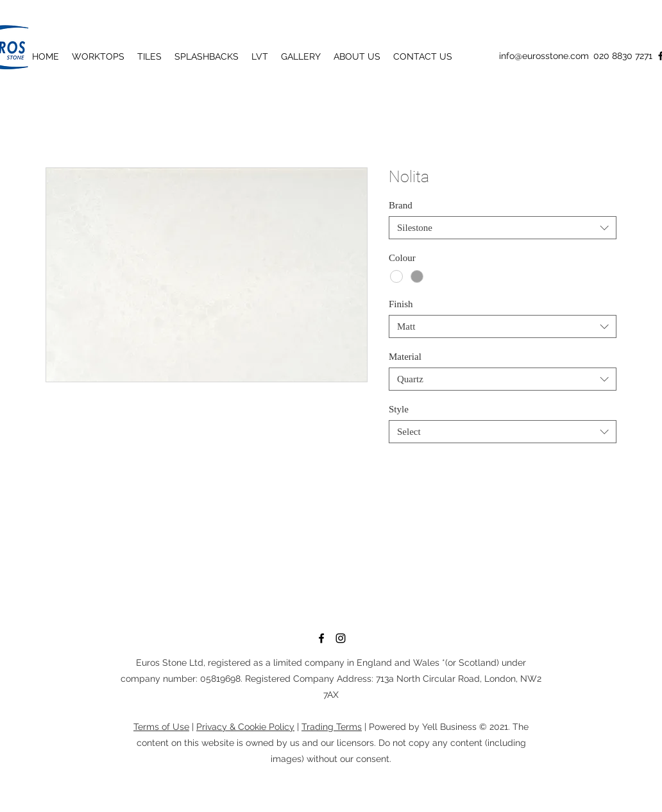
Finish (401, 304)
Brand (401, 205)
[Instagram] (341, 638)
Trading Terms (332, 727)
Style (399, 409)
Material (405, 357)
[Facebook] (321, 638)
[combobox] (503, 228)
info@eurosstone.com (544, 56)
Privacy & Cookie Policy (245, 727)
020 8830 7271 (623, 56)
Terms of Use (161, 727)
